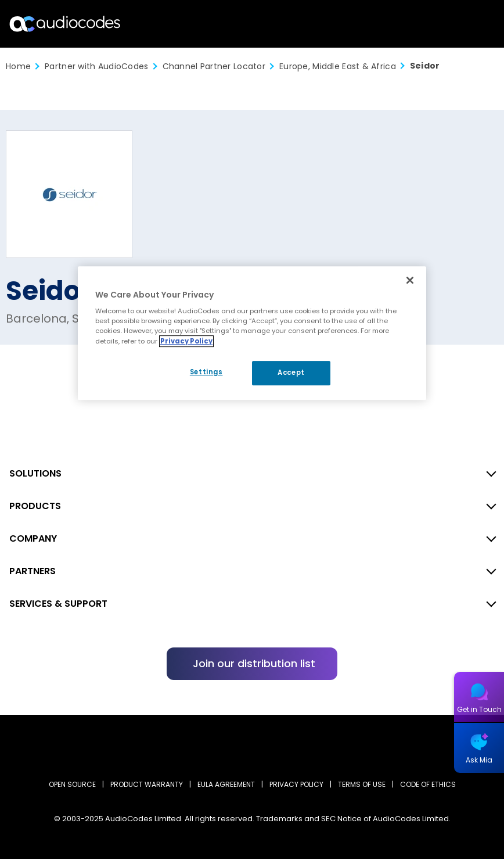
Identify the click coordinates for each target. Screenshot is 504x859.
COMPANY (33, 538)
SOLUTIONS (35, 473)
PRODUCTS (35, 506)
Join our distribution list (254, 663)
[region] (252, 333)
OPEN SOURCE (72, 784)
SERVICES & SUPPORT (58, 604)
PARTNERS (33, 571)
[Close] (410, 280)
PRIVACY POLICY (296, 784)
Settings (206, 372)
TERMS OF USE (362, 784)
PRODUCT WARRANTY (147, 784)
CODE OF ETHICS (428, 784)
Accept (291, 373)
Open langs (465, 24)
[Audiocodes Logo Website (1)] (65, 24)
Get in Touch (479, 709)
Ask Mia (479, 760)
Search (445, 24)
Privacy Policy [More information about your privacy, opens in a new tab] (186, 341)
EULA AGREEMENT (226, 784)
